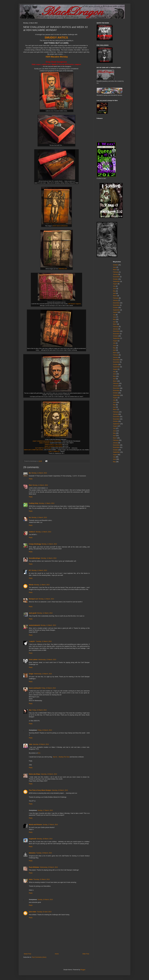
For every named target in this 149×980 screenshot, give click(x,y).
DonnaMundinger (35, 558)
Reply (31, 479)
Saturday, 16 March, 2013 (41, 744)
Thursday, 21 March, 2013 (41, 879)
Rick (30, 485)
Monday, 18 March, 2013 (45, 839)
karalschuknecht (34, 625)
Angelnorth (33, 839)
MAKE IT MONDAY (44, 443)
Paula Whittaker (34, 867)
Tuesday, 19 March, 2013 (44, 853)
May (114, 291)
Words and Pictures (35, 825)
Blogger (83, 970)
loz (30, 517)
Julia (30, 744)
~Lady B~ (32, 641)
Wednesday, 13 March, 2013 (47, 660)
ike (30, 473)
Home (57, 954)
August (115, 284)
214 (39, 753)
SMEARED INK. (63, 269)
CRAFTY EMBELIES (54, 451)
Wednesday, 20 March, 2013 (49, 867)
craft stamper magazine (74, 304)
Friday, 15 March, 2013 (49, 688)
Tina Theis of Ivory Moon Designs (40, 790)
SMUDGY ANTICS (56, 37)
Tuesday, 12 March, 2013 (44, 641)
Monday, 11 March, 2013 (39, 473)
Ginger (31, 674)
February (116, 272)
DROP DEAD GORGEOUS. (60, 226)
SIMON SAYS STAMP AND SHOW (33, 450)
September (116, 281)
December (116, 303)
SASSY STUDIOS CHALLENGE (54, 446)
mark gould (33, 613)
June (115, 267)
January (116, 274)
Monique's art (33, 599)
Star (30, 710)
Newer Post (27, 954)
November (116, 277)
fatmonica (32, 853)
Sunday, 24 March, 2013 (45, 900)
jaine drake (33, 912)
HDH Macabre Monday (57, 57)
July (114, 286)
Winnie (31, 585)
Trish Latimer (33, 660)
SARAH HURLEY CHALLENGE (54, 445)
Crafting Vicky (34, 503)
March (115, 270)
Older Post (86, 954)
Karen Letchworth (35, 688)
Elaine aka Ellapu (35, 774)
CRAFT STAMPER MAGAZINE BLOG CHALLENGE (47, 441)
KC (30, 570)
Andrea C (32, 532)
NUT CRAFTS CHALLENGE (43, 448)
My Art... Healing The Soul (61, 757)
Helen (31, 879)
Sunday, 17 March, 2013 (45, 810)
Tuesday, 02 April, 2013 (44, 912)
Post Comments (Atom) (39, 957)
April (114, 293)
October (116, 265)
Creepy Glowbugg (35, 544)
